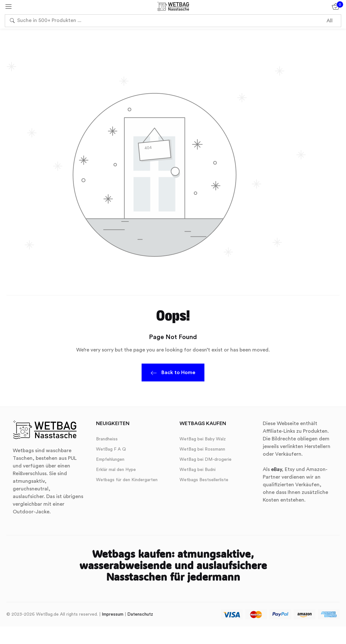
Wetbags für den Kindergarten (127, 480)
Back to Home (173, 374)
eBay (276, 469)
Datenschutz (140, 614)
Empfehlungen (110, 459)
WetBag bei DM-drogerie (206, 459)
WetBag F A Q (111, 449)
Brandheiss (107, 439)
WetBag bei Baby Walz (203, 439)
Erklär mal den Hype (116, 470)
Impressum (113, 614)
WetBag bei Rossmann (202, 449)
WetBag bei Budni (198, 470)
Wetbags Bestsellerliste (204, 480)
